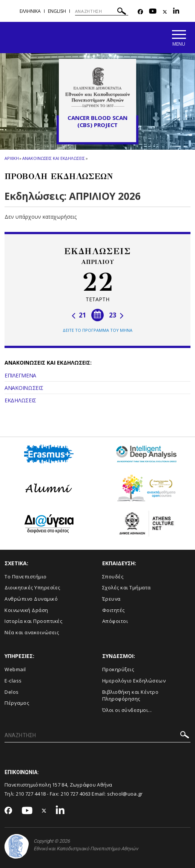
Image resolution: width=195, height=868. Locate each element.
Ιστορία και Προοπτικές (33, 621)
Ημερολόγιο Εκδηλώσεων (134, 681)
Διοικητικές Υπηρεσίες (32, 587)
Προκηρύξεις (118, 669)
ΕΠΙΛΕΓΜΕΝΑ (20, 375)
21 (79, 315)
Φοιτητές (114, 610)
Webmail (15, 669)
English (57, 11)
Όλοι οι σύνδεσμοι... (127, 710)
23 (116, 315)
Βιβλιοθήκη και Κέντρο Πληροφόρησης (131, 695)
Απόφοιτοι (115, 621)
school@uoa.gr (125, 794)
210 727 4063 (76, 794)
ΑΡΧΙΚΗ (12, 158)
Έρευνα (111, 599)
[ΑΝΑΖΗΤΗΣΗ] (102, 11)
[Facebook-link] (140, 12)
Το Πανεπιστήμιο (26, 577)
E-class (13, 681)
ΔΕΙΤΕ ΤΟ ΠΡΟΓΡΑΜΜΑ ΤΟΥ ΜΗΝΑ (97, 330)
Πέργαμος (17, 703)
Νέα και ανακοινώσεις (32, 632)
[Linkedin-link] (176, 12)
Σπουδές (113, 577)
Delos (12, 692)
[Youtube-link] (153, 12)
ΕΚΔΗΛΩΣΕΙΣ (20, 400)
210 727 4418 (31, 794)
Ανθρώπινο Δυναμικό (31, 599)
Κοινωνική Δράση (26, 610)
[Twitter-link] (165, 12)
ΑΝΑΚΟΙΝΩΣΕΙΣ (24, 388)
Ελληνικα (30, 11)
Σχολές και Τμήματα (127, 587)
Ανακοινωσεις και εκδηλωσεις (53, 158)
